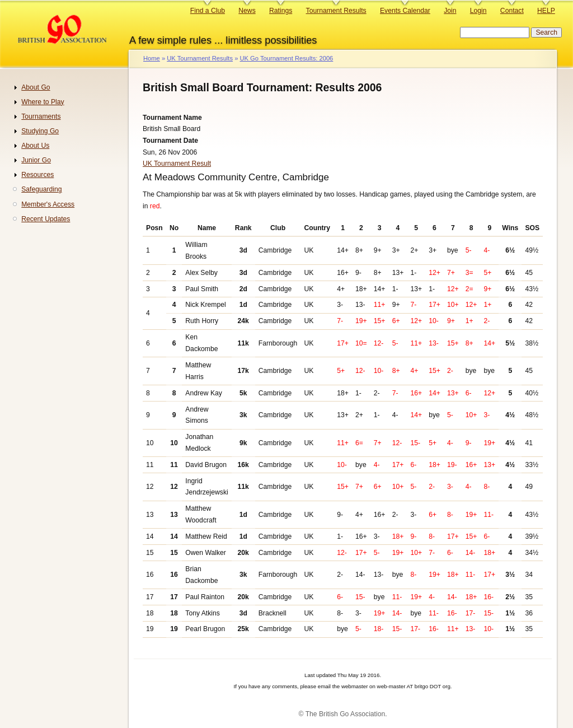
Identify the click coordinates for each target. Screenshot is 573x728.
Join (450, 11)
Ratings (281, 11)
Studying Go (40, 131)
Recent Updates (46, 219)
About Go (36, 87)
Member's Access (48, 204)
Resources (37, 175)
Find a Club (208, 11)
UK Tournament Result (177, 164)
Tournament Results (336, 11)
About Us (35, 146)
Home (152, 58)
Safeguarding (41, 189)
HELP (546, 11)
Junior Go (36, 160)
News (247, 11)
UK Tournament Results (200, 58)
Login (478, 11)
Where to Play (43, 102)
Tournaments (41, 116)
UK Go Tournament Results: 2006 (286, 58)
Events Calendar (405, 11)
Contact (512, 11)
